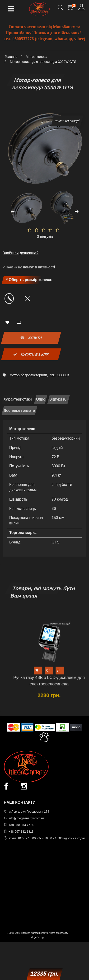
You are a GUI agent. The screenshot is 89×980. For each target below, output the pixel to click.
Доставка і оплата (19, 410)
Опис (41, 399)
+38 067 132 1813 (21, 832)
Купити (31, 338)
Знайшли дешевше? (21, 253)
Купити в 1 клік (31, 354)
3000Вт (63, 375)
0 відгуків (45, 237)
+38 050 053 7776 (21, 825)
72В (52, 375)
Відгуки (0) (59, 399)
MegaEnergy (37, 937)
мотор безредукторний (28, 375)
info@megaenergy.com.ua (27, 818)
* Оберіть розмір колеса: (29, 280)
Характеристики (18, 399)
